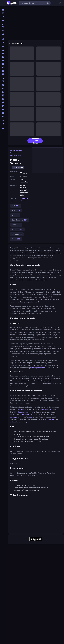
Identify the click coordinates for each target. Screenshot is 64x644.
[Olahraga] (3, 102)
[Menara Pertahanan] (3, 81)
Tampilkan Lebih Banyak (35, 141)
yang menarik (46, 410)
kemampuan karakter (39, 368)
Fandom (24, 201)
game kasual (49, 419)
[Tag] (3, 129)
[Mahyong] (3, 74)
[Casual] (3, 50)
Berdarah (13, 153)
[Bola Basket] (3, 46)
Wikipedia (24, 198)
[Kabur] (3, 67)
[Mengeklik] (3, 88)
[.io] (3, 64)
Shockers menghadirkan (24, 412)
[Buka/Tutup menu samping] (3, 3)
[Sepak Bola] (3, 116)
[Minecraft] (3, 95)
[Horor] (3, 60)
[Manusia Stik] (3, 78)
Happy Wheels (16, 155)
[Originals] (3, 27)
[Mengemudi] (3, 92)
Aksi (21, 150)
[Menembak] (3, 85)
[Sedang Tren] (3, 20)
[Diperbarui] (3, 24)
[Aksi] (3, 39)
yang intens (25, 415)
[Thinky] (3, 124)
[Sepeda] (3, 120)
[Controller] (3, 53)
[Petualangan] (3, 109)
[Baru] (3, 17)
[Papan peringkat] (3, 34)
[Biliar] (3, 43)
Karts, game (20, 410)
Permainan (14, 150)
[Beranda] (3, 10)
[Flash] (3, 57)
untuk (12, 422)
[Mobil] (3, 99)
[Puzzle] (3, 113)
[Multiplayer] (3, 31)
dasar (30, 417)
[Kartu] (3, 71)
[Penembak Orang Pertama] (3, 106)
